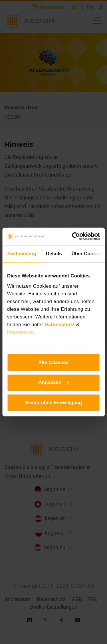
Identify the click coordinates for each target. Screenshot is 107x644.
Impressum (21, 332)
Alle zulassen (53, 362)
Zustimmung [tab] (22, 254)
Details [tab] (54, 254)
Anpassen (54, 382)
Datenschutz (60, 325)
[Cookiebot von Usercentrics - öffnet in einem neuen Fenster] (76, 236)
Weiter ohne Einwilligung (53, 403)
